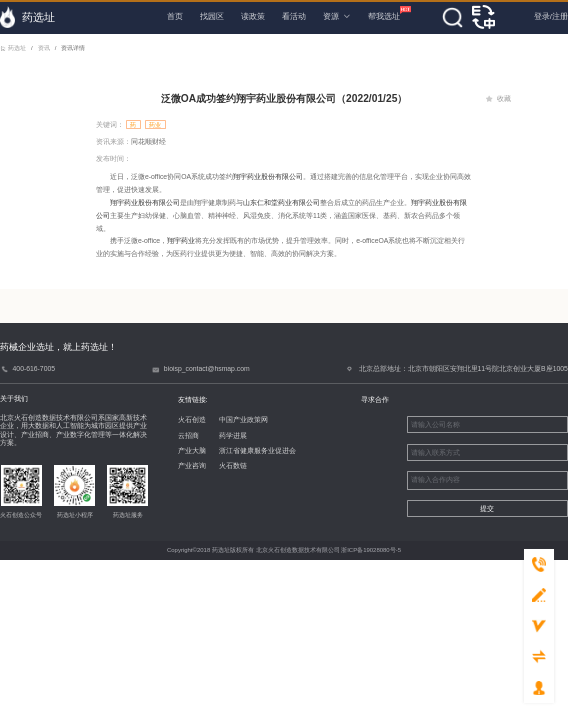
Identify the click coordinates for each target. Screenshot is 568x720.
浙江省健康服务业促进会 (247, 450)
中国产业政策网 (233, 419)
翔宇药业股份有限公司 (268, 176)
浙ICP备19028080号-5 (371, 550)
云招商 (177, 435)
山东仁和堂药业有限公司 (281, 202)
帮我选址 (384, 13)
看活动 (294, 16)
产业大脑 (181, 450)
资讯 (43, 48)
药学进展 (223, 435)
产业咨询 (181, 465)
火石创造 (181, 419)
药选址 (13, 48)
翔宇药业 (181, 240)
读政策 (253, 16)
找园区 (212, 16)
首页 (175, 16)
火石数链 (223, 465)
